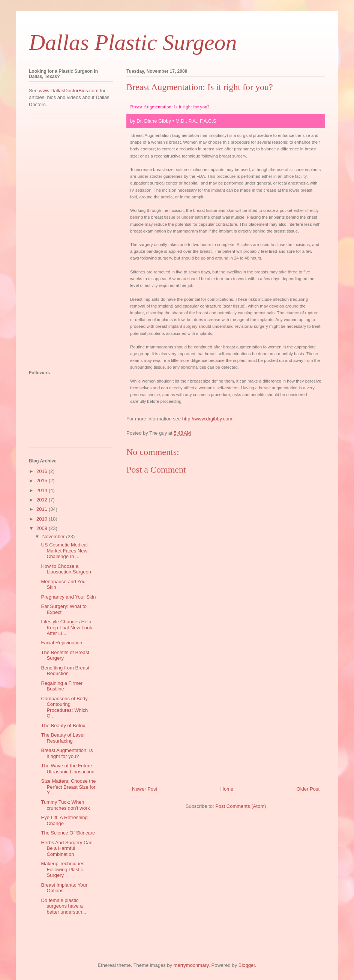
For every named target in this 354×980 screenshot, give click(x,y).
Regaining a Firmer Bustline (62, 686)
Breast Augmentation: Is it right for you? (67, 753)
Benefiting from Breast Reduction (65, 671)
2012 (43, 500)
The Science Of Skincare (68, 833)
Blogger (247, 965)
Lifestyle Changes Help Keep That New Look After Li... (66, 627)
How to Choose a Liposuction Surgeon (66, 569)
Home (227, 789)
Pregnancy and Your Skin (68, 597)
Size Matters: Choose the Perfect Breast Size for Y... (68, 787)
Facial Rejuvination (61, 643)
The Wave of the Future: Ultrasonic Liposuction (67, 769)
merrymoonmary (191, 965)
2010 (43, 519)
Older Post (308, 789)
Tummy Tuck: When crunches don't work (65, 805)
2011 (43, 509)
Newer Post (145, 789)
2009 (43, 528)
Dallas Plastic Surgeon (133, 42)
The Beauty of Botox (63, 726)
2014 (43, 490)
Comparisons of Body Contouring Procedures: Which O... (64, 707)
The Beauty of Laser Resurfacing (63, 738)
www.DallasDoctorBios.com (69, 91)
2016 (43, 471)
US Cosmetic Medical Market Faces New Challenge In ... (64, 551)
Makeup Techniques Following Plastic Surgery (62, 869)
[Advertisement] (226, 712)
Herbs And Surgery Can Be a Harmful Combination (67, 848)
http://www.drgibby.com (207, 419)
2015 (43, 481)
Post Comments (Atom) (241, 806)
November (54, 537)
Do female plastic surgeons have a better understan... (64, 906)
